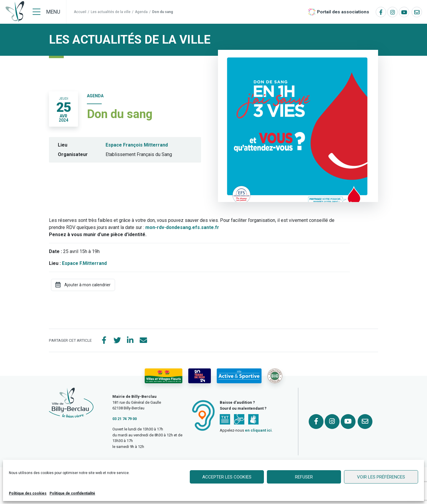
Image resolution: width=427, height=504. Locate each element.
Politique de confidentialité (72, 493)
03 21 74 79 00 (125, 419)
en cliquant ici (258, 430)
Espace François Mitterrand (137, 145)
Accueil (80, 12)
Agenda (141, 12)
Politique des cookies (28, 493)
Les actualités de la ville (111, 12)
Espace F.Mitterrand (84, 263)
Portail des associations (343, 12)
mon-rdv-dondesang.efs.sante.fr (182, 227)
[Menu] (46, 12)
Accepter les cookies (227, 477)
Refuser (304, 477)
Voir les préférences (381, 477)
